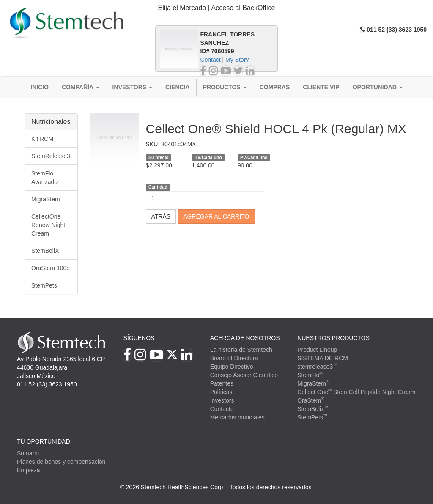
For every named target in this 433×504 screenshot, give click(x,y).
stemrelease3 (317, 367)
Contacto (222, 409)
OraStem (311, 400)
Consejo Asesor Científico (244, 375)
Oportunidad (378, 87)
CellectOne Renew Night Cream (48, 225)
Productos (225, 87)
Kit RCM (42, 139)
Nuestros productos (333, 338)
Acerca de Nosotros (245, 338)
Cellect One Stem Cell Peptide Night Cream (356, 392)
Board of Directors (234, 358)
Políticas (221, 392)
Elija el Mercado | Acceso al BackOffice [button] (217, 8)
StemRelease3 (51, 156)
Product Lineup (317, 350)
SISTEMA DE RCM (323, 358)
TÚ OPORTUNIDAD (44, 441)
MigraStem (46, 199)
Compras (275, 87)
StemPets (44, 285)
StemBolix (313, 409)
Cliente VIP (321, 87)
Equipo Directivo (232, 367)
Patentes (222, 383)
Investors (133, 87)
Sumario (28, 453)
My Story (237, 60)
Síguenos (139, 338)
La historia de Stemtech (241, 350)
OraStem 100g (51, 268)
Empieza (28, 470)
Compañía (81, 87)
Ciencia (178, 87)
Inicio (40, 87)
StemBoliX (45, 251)
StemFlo (310, 375)
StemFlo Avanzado (44, 178)
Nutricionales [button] (51, 122)
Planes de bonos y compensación (61, 462)
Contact (210, 60)
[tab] (216, 8)
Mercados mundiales (237, 417)
